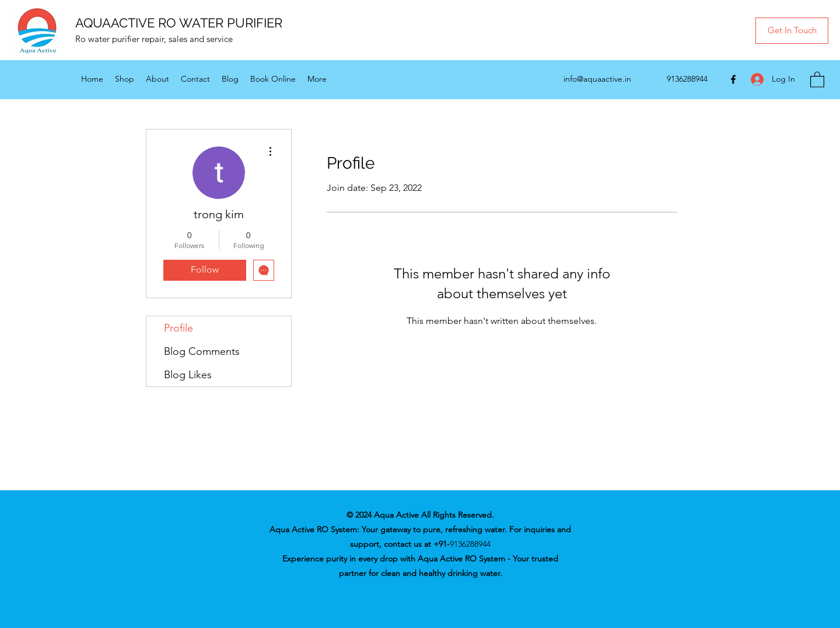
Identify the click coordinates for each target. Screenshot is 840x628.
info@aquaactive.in (597, 79)
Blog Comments (202, 351)
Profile (178, 328)
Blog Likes (188, 375)
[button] (792, 31)
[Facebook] (733, 79)
